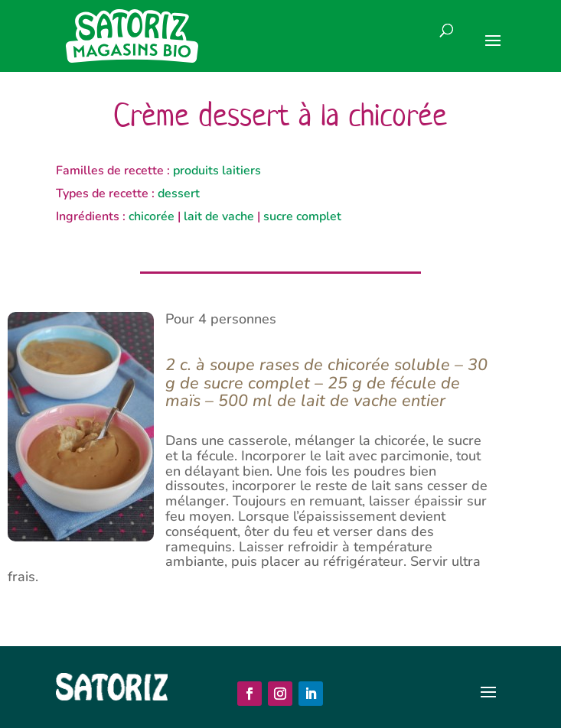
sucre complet (302, 216)
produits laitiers (217, 171)
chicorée (152, 216)
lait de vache (219, 216)
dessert (179, 193)
